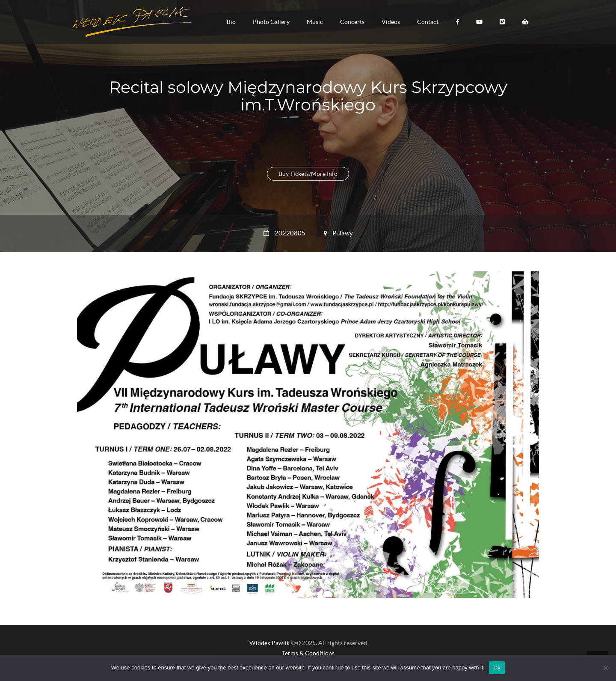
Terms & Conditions (308, 653)
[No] (605, 668)
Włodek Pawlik (269, 643)
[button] (231, 22)
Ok (497, 668)
